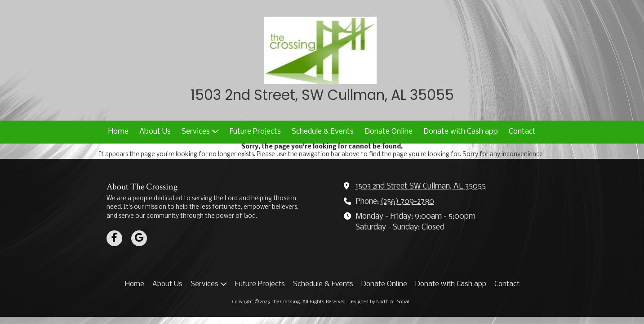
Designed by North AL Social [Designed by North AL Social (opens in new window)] (379, 302)
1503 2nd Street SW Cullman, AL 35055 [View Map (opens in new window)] (421, 187)
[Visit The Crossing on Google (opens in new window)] (139, 238)
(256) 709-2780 (407, 202)
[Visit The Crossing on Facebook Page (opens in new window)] (114, 238)
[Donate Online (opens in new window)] (389, 132)
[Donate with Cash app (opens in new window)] (461, 132)
